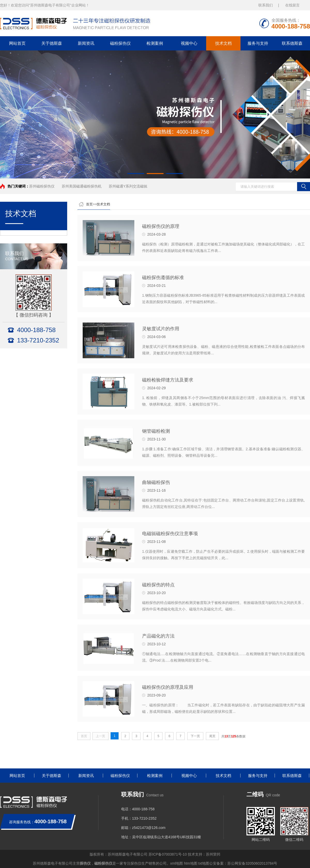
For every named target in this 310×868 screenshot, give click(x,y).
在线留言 (292, 5)
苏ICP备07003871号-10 (168, 854)
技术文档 (223, 43)
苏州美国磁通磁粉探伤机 (82, 186)
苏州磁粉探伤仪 (42, 186)
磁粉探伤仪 (120, 43)
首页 (89, 204)
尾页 (212, 736)
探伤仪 (85, 863)
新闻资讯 (86, 43)
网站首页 (17, 43)
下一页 (195, 736)
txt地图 (204, 863)
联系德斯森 (292, 43)
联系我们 (266, 5)
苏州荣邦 (213, 854)
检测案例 (155, 43)
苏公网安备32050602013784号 (252, 863)
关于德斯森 (52, 43)
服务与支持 (258, 43)
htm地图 (191, 863)
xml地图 (177, 863)
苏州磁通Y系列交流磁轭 (128, 186)
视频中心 (189, 43)
